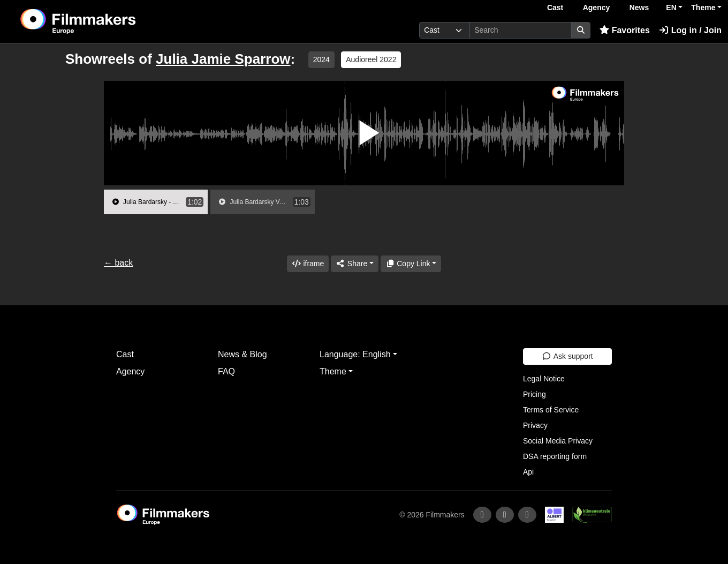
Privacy (535, 425)
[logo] (105, 21)
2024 (321, 59)
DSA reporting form (555, 456)
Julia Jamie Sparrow (223, 59)
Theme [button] (703, 7)
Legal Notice (544, 379)
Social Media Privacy (558, 441)
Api (528, 472)
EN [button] (671, 7)
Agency (597, 7)
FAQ (226, 371)
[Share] (354, 264)
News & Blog (242, 354)
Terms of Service (551, 410)
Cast (555, 7)
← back (118, 263)
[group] (156, 202)
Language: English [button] (355, 354)
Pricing (534, 394)
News (639, 7)
